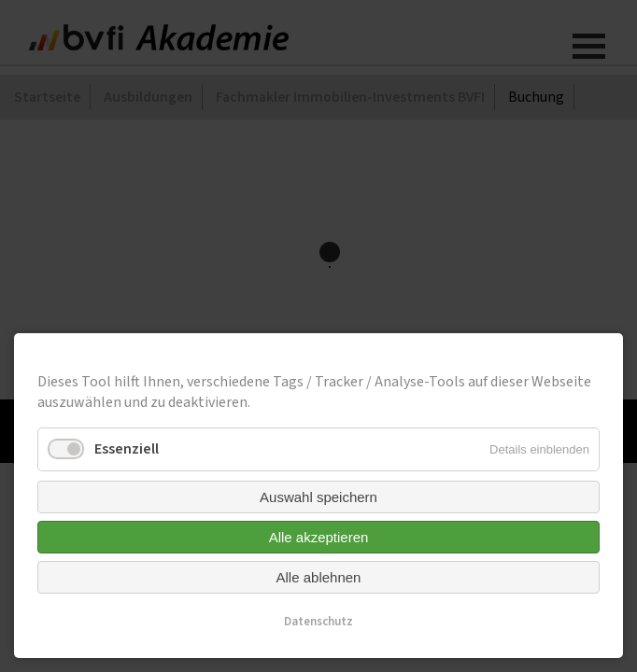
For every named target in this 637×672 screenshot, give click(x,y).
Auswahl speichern (318, 497)
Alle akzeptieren (319, 537)
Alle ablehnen (319, 577)
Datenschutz (318, 622)
